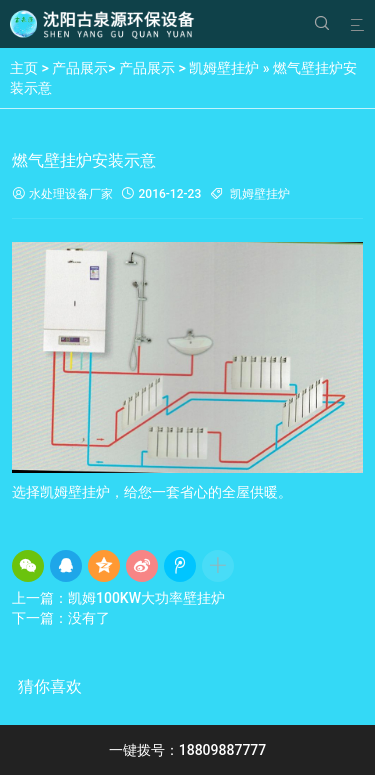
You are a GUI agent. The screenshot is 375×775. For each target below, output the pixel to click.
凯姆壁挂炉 (224, 68)
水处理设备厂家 (62, 194)
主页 (24, 68)
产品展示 (80, 68)
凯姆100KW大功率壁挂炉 (146, 598)
